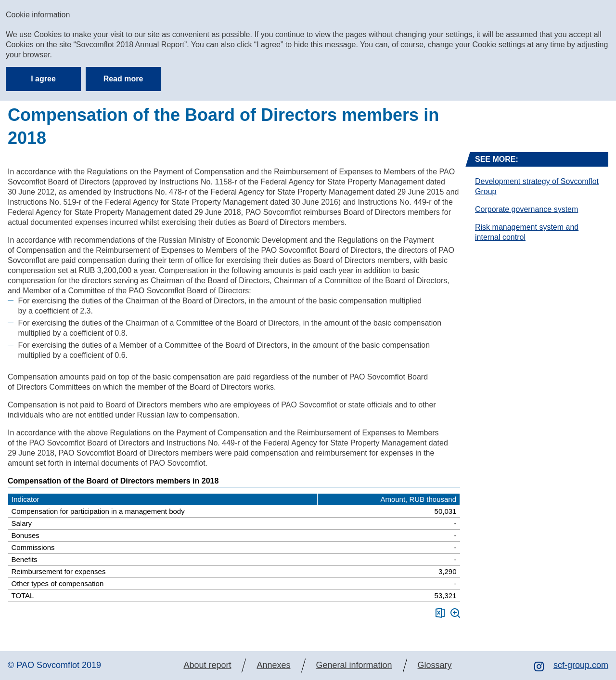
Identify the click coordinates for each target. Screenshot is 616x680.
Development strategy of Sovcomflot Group (537, 186)
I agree (43, 79)
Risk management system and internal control (527, 232)
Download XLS (440, 613)
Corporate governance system (526, 209)
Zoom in (455, 613)
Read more (123, 79)
